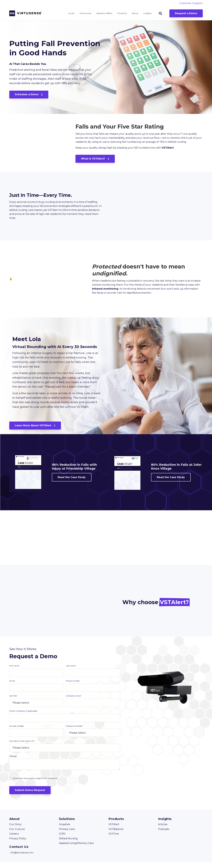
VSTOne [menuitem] (114, 840)
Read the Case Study (72, 483)
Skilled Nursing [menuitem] (68, 844)
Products (122, 13)
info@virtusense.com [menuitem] (22, 859)
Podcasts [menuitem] (164, 835)
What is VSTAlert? (95, 162)
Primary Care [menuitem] (67, 835)
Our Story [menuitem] (15, 830)
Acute (71, 13)
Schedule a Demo (29, 94)
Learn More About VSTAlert (35, 431)
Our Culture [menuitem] (17, 835)
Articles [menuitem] (163, 830)
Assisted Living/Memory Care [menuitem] (76, 849)
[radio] (65, 784)
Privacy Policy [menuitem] (18, 844)
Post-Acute (85, 13)
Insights (147, 13)
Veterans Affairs (104, 13)
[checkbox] (65, 784)
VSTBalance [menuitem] (116, 835)
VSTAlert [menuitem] (114, 830)
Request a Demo (186, 13)
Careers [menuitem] (14, 840)
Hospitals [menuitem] (64, 830)
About (135, 13)
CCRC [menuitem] (62, 840)
